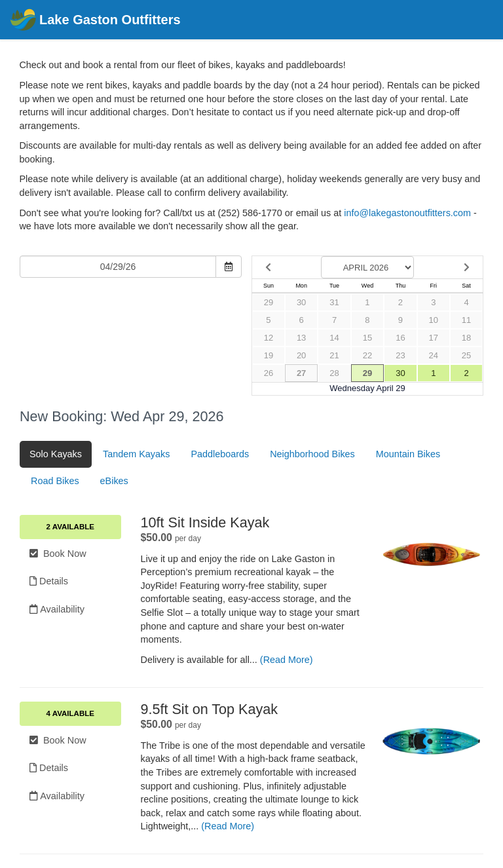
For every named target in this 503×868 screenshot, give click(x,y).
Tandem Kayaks (136, 454)
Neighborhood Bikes (312, 454)
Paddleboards (220, 454)
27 (301, 373)
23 (400, 355)
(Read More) (287, 660)
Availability (57, 609)
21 (334, 355)
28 (334, 373)
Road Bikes (55, 481)
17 (434, 338)
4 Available (70, 713)
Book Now (58, 554)
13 (301, 338)
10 (434, 320)
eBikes (114, 481)
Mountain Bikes (408, 454)
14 (334, 338)
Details (49, 581)
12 (269, 338)
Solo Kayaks (56, 454)
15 (367, 338)
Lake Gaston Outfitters (95, 21)
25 (466, 355)
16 (400, 338)
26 (269, 373)
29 (269, 302)
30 (301, 302)
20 (301, 355)
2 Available (70, 527)
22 (367, 355)
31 (334, 302)
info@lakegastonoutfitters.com (407, 213)
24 (434, 355)
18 (466, 338)
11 (466, 320)
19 (269, 355)
